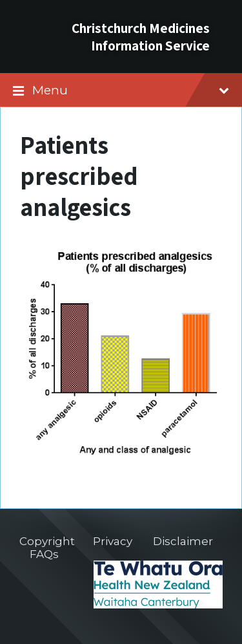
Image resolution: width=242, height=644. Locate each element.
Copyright (47, 541)
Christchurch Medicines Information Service (141, 37)
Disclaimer (183, 541)
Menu (131, 90)
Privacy (113, 541)
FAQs (44, 554)
